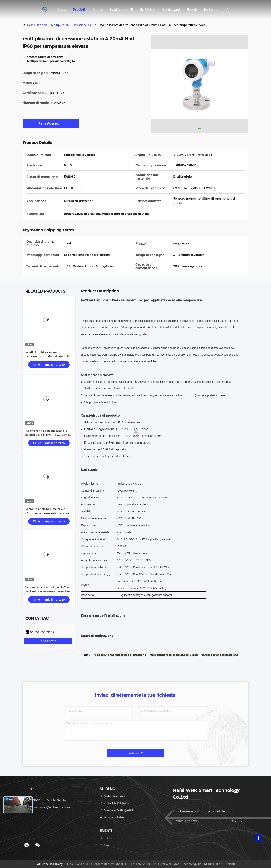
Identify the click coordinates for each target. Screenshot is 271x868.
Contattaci (171, 10)
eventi (192, 10)
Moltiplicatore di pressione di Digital (174, 655)
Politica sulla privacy (49, 864)
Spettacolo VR (121, 10)
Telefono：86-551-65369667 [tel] (46, 800)
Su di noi (148, 10)
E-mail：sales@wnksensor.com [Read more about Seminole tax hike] (48, 807)
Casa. (62, 10)
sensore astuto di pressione (220, 655)
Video (98, 10)
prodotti (43, 25)
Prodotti (80, 10)
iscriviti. (237, 821)
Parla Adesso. (51, 123)
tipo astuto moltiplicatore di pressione (120, 655)
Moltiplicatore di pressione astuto (74, 25)
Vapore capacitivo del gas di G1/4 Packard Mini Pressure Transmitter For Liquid (48, 591)
